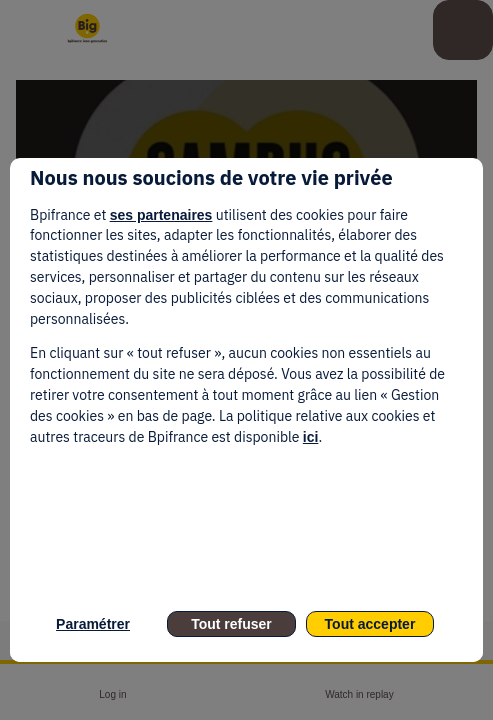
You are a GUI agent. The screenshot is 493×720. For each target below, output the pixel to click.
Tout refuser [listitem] (231, 624)
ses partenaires (161, 215)
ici (311, 437)
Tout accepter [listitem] (370, 624)
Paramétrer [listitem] (93, 624)
